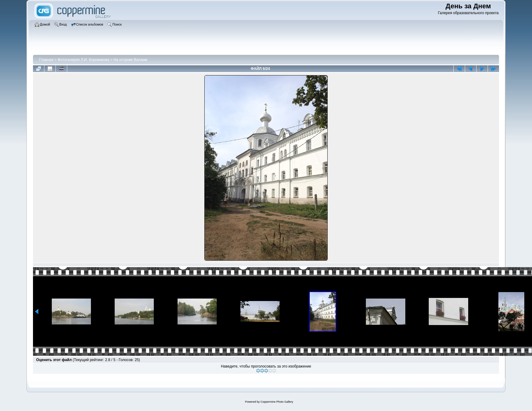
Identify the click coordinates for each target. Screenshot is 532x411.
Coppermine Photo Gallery (277, 402)
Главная (46, 60)
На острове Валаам (130, 60)
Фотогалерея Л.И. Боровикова (84, 60)
